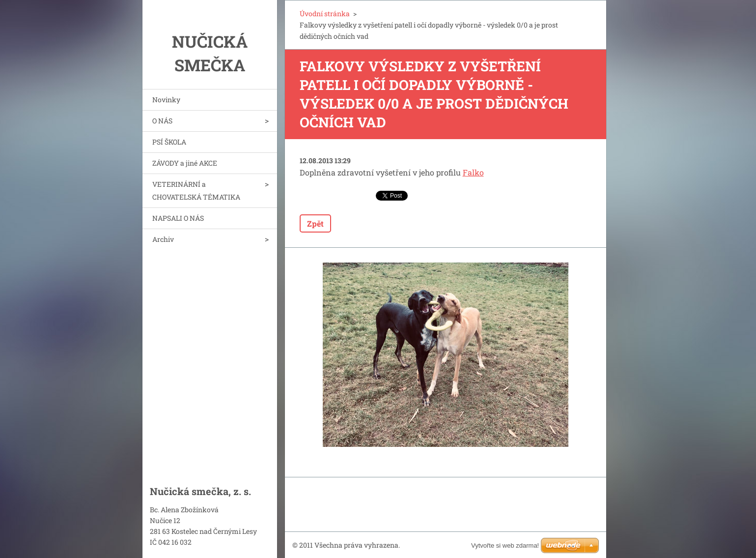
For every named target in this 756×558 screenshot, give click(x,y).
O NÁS (162, 121)
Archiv (163, 239)
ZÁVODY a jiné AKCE (185, 163)
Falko (473, 172)
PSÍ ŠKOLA (169, 142)
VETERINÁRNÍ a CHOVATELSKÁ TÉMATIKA (196, 191)
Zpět (315, 223)
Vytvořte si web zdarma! (505, 545)
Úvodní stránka (325, 14)
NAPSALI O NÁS (178, 218)
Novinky (166, 100)
